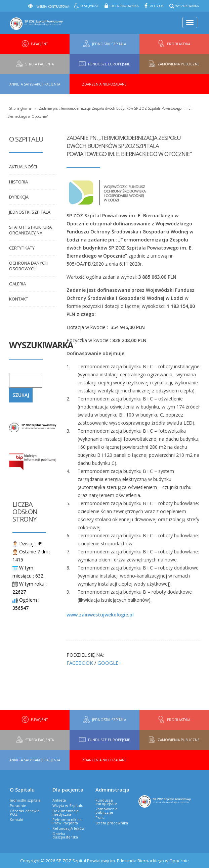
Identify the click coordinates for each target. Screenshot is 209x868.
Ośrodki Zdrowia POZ (25, 812)
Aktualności (23, 167)
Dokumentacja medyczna (66, 812)
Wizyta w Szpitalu (68, 805)
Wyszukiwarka (187, 6)
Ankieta (59, 800)
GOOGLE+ (110, 663)
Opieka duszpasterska (65, 835)
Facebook (156, 6)
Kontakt (19, 299)
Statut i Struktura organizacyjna (30, 230)
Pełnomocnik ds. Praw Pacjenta (67, 821)
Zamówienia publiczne (107, 810)
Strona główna (20, 108)
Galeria (17, 284)
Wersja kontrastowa (53, 7)
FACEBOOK (80, 663)
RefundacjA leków (69, 828)
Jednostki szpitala (30, 212)
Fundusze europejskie (106, 802)
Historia (18, 182)
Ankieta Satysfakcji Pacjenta (35, 84)
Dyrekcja (19, 197)
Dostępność (90, 6)
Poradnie (18, 805)
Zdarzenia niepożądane (104, 84)
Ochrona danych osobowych (28, 266)
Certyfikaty (22, 248)
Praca (100, 818)
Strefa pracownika (124, 6)
